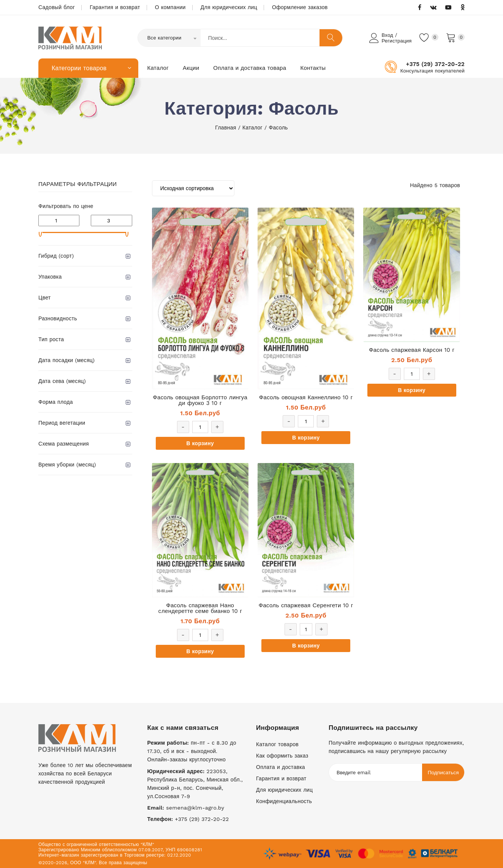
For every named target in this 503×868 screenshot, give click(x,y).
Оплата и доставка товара (250, 68)
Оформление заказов (300, 7)
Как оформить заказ (282, 756)
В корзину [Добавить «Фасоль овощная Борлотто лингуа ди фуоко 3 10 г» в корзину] (200, 443)
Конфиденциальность (284, 801)
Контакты (313, 68)
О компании (170, 7)
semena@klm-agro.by (195, 808)
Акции (191, 68)
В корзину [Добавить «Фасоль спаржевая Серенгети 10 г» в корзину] (306, 646)
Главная (225, 128)
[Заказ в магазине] (194, 188)
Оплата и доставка (281, 767)
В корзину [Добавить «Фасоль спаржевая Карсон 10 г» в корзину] (411, 390)
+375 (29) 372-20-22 (435, 64)
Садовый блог (57, 7)
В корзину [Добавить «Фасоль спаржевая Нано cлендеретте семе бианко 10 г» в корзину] (200, 651)
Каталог (158, 68)
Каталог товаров (277, 744)
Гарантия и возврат (115, 7)
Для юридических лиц (229, 7)
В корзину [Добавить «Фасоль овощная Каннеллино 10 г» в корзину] (306, 438)
